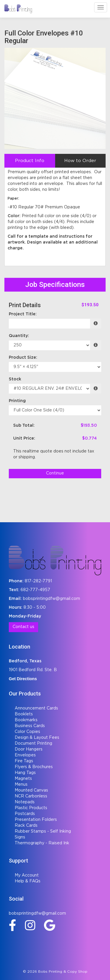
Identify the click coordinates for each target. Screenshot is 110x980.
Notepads (25, 802)
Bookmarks (26, 720)
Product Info (30, 161)
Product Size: (23, 358)
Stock (15, 379)
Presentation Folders (36, 820)
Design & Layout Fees (37, 738)
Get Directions (23, 679)
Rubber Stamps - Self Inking (43, 831)
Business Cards (30, 726)
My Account (27, 875)
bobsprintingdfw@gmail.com (51, 599)
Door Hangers (29, 749)
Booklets (24, 714)
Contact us (23, 627)
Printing (17, 401)
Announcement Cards (36, 708)
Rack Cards (26, 826)
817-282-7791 (38, 581)
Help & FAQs (28, 881)
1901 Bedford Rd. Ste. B (33, 670)
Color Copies (27, 732)
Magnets (23, 779)
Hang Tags (25, 773)
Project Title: (23, 314)
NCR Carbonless (31, 796)
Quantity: (19, 336)
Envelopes (25, 755)
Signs (20, 837)
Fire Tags (24, 761)
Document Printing (33, 743)
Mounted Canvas (31, 790)
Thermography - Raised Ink (42, 843)
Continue (55, 473)
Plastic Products (31, 808)
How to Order (80, 161)
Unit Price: (24, 438)
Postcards (25, 814)
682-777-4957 (35, 590)
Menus (21, 785)
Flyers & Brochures (34, 767)
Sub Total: (24, 426)
